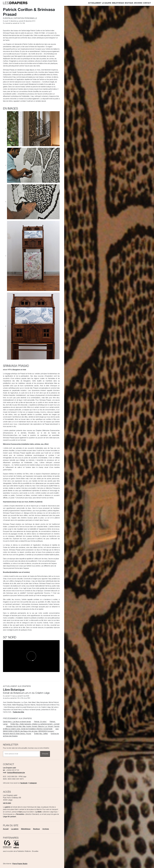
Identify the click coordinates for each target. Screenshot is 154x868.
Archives (138, 3)
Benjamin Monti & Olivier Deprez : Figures (17, 734)
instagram (33, 783)
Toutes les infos (18, 712)
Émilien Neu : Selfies (41, 734)
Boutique (129, 3)
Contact (147, 3)
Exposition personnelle (25, 18)
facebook (24, 783)
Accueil (6, 829)
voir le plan (7, 803)
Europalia (8, 18)
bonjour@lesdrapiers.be (16, 773)
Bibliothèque (118, 3)
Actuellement (95, 3)
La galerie (107, 3)
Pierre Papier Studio (20, 864)
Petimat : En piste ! (40, 722)
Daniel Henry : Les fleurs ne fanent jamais (17, 722)
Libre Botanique (14, 690)
